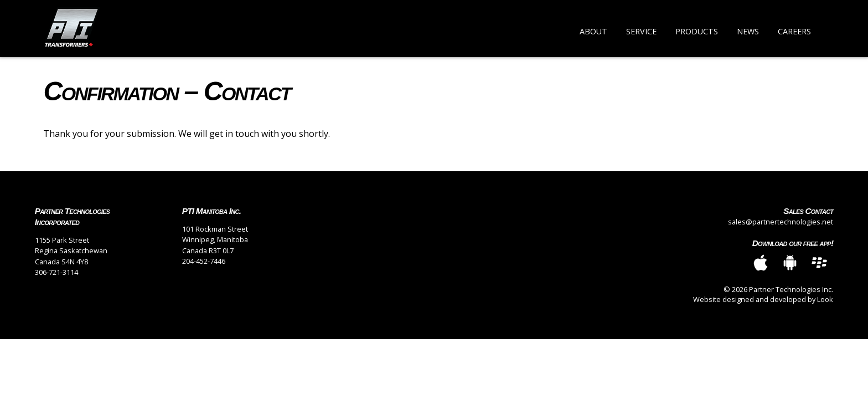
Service (641, 31)
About (593, 31)
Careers (794, 31)
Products (697, 31)
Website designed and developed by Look (763, 299)
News (748, 31)
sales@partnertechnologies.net (781, 222)
